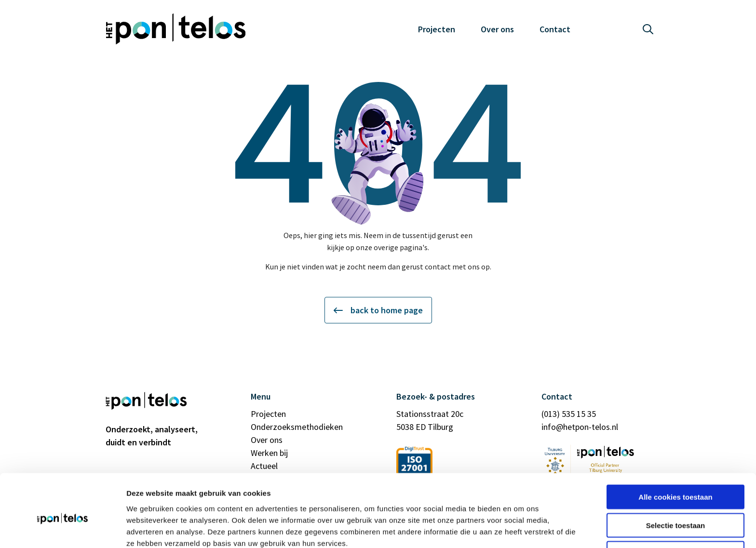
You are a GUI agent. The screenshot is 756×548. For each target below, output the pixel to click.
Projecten (437, 29)
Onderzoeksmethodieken (297, 427)
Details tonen (521, 529)
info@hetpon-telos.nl (580, 427)
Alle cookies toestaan (675, 452)
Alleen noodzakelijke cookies (675, 508)
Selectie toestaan (676, 480)
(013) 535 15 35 (569, 414)
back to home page (378, 310)
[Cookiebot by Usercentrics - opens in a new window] (62, 529)
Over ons (497, 29)
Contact (555, 29)
